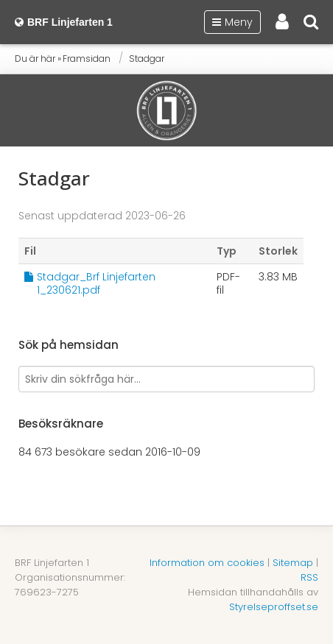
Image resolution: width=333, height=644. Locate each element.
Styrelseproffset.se (274, 607)
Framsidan (87, 59)
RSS (309, 577)
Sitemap (293, 563)
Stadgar (147, 59)
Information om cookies (207, 563)
